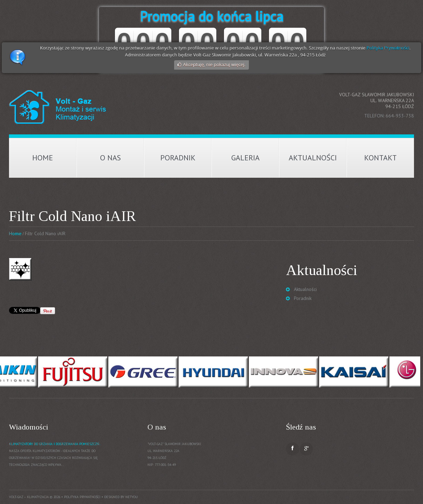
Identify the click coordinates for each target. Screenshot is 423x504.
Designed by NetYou (121, 497)
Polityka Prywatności (388, 48)
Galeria (245, 158)
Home (43, 158)
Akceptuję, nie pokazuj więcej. (214, 64)
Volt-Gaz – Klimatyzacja (29, 497)
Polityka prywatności (82, 497)
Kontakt (380, 158)
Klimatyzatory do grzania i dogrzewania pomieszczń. (55, 444)
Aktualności (313, 158)
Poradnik (178, 158)
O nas (110, 158)
